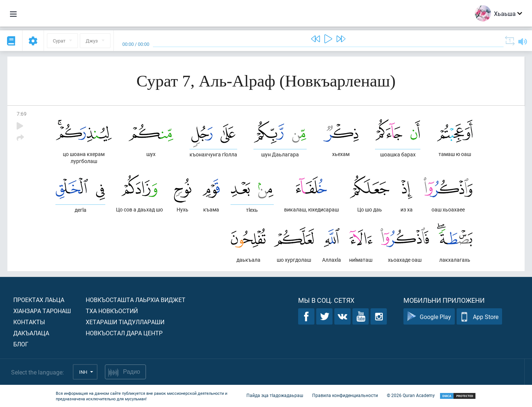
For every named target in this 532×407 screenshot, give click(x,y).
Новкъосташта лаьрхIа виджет (136, 300)
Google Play (429, 317)
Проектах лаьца (39, 300)
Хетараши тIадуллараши (125, 322)
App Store (479, 317)
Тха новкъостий (112, 311)
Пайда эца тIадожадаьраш (275, 395)
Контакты (29, 322)
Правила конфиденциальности (345, 395)
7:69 (22, 114)
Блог (21, 344)
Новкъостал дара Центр (124, 333)
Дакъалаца (31, 333)
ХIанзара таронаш (42, 311)
